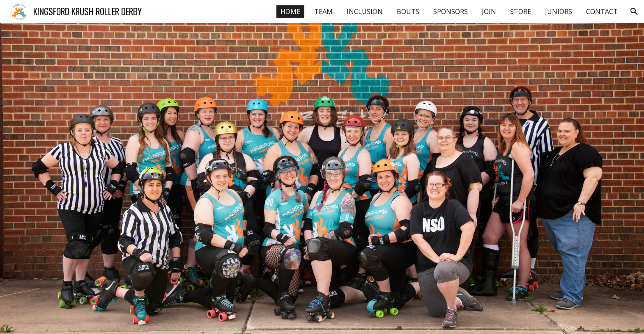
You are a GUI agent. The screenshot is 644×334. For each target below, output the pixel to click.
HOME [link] (290, 12)
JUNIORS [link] (559, 12)
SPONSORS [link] (451, 12)
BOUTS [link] (408, 12)
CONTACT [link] (602, 12)
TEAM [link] (323, 12)
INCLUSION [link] (365, 12)
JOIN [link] (489, 12)
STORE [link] (521, 12)
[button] (634, 12)
